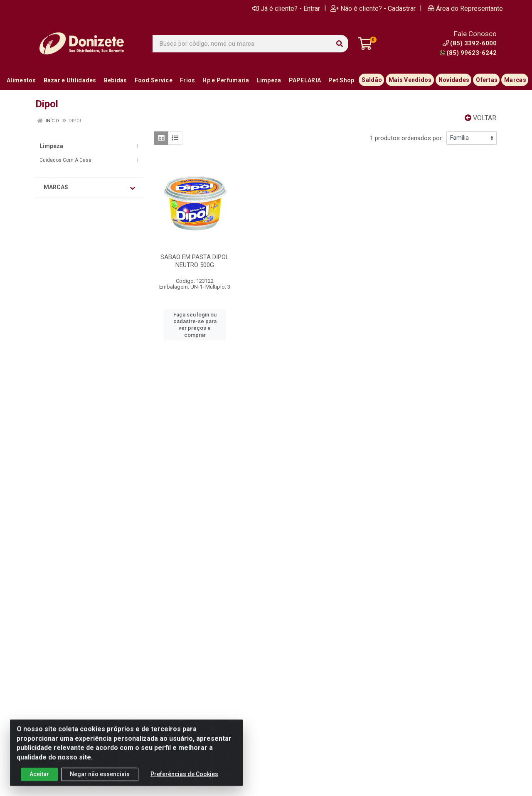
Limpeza (51, 146)
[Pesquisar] (340, 44)
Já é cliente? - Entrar (286, 8)
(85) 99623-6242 (468, 53)
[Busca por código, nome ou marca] (242, 44)
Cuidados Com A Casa (65, 160)
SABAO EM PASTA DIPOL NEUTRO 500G (195, 261)
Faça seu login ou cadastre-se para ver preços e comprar (195, 325)
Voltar (480, 118)
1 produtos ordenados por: (406, 138)
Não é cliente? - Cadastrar (373, 8)
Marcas (89, 188)
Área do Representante (465, 8)
